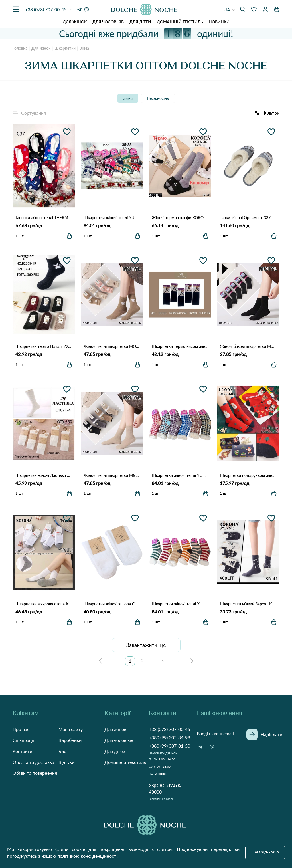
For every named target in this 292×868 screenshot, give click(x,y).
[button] (229, 10)
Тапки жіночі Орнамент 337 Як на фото (248, 218)
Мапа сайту (71, 729)
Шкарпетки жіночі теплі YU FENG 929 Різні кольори (180, 604)
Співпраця (23, 740)
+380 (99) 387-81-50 (170, 746)
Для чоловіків (108, 22)
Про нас (21, 729)
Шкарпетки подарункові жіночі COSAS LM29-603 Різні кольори (248, 475)
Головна (20, 48)
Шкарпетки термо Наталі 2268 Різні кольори (44, 346)
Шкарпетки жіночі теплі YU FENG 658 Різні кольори (112, 218)
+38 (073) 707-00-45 (170, 729)
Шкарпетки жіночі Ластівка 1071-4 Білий (44, 475)
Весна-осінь (158, 98)
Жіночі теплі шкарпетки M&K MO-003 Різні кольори (112, 475)
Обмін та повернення (35, 773)
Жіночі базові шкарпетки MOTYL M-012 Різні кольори (248, 346)
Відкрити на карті (161, 799)
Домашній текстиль (180, 22)
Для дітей (140, 22)
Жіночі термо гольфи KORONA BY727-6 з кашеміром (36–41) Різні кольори (180, 218)
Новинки (219, 22)
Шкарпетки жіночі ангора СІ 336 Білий (112, 604)
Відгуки (66, 762)
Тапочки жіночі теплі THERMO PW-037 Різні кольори (44, 218)
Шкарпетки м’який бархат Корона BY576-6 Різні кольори (248, 604)
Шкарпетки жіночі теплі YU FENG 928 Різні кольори (180, 475)
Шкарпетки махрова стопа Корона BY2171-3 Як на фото (44, 604)
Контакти (22, 751)
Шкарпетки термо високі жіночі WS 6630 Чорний (180, 346)
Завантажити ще (146, 645)
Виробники (70, 740)
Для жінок (75, 22)
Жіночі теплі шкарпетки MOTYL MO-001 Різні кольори (112, 346)
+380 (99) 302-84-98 (170, 737)
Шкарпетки (65, 48)
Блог (63, 751)
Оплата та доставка (33, 762)
